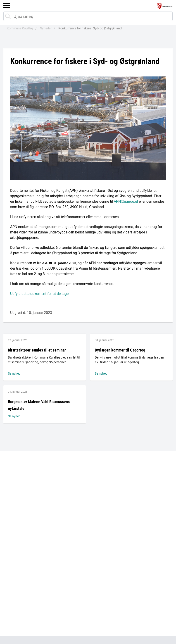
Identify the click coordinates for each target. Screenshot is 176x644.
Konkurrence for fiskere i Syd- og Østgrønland (90, 28)
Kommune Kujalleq (20, 28)
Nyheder (46, 28)
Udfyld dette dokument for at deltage (39, 294)
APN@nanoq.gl (126, 201)
